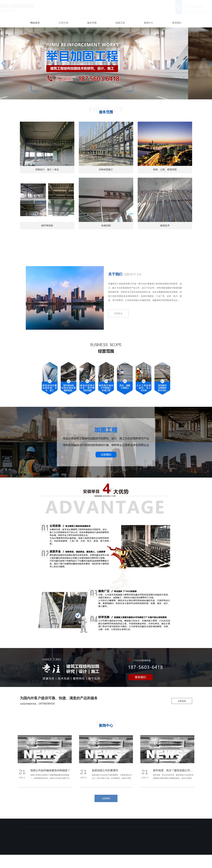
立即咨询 (182, 701)
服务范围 (92, 23)
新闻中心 (149, 23)
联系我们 (177, 23)
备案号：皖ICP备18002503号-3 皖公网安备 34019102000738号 (102, 852)
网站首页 (35, 23)
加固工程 (120, 23)
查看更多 (118, 313)
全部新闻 (106, 798)
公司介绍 (63, 23)
